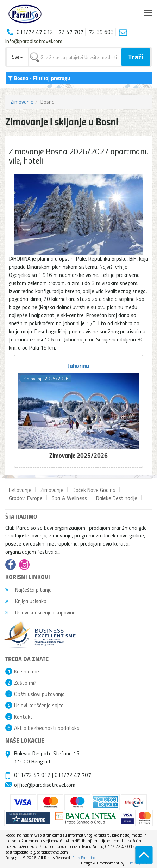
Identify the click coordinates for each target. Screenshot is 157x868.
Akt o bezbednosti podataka (47, 728)
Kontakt (23, 717)
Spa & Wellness (69, 498)
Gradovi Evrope (26, 498)
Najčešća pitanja (29, 590)
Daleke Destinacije (117, 498)
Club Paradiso (84, 858)
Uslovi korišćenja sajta (39, 705)
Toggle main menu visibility (149, 11)
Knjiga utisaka (26, 601)
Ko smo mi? (27, 671)
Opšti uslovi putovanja (39, 694)
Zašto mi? (25, 683)
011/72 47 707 (73, 775)
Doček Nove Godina (94, 490)
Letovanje (20, 490)
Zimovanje (22, 102)
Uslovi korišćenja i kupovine (40, 612)
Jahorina (78, 365)
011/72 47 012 (32, 775)
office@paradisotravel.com (45, 785)
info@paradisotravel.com (34, 41)
